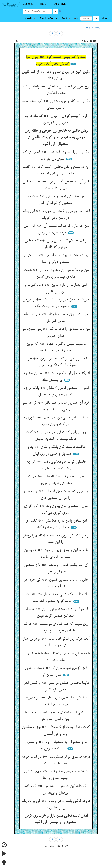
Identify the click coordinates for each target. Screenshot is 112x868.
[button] (29, 4)
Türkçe (98, 28)
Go (96, 18)
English (89, 28)
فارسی (107, 28)
